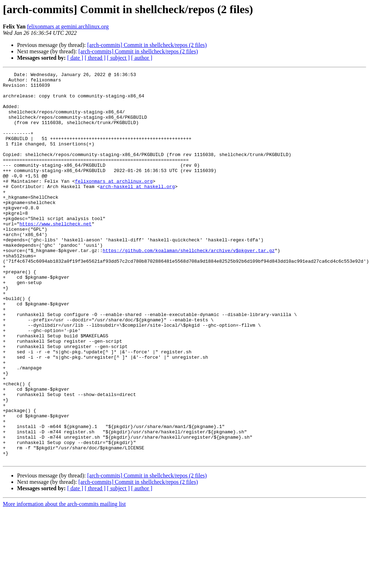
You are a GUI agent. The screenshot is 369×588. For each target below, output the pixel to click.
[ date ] (75, 58)
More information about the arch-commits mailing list (64, 582)
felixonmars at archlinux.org (114, 203)
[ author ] (142, 58)
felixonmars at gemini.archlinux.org (68, 26)
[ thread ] (95, 58)
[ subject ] (118, 58)
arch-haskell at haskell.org (137, 210)
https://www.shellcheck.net (56, 255)
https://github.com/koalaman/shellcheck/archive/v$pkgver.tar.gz (189, 287)
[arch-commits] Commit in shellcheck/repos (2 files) (147, 45)
